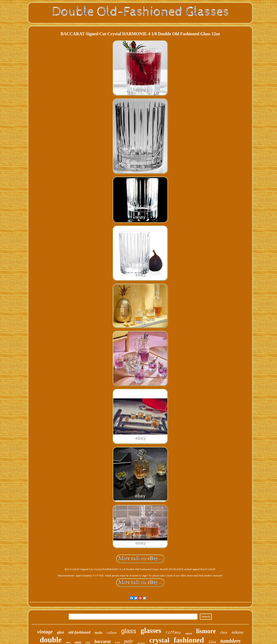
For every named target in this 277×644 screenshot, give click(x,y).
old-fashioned (79, 632)
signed (188, 633)
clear (224, 632)
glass (129, 631)
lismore (206, 631)
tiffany (173, 633)
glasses (151, 631)
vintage (45, 632)
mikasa (238, 632)
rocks (99, 633)
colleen (112, 633)
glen (61, 632)
